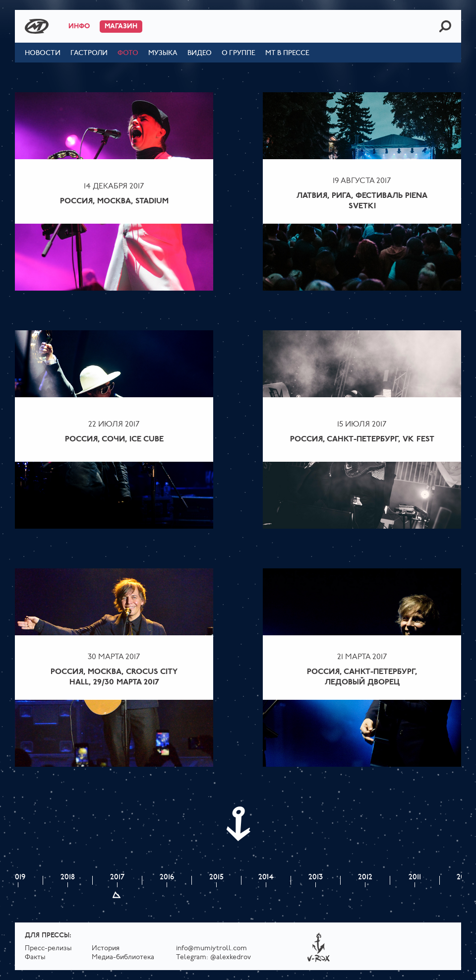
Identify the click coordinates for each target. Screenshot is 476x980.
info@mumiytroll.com (211, 949)
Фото (128, 53)
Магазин (121, 27)
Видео (200, 53)
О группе (238, 53)
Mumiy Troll (37, 26)
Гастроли (89, 53)
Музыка (163, 53)
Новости (43, 53)
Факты (35, 957)
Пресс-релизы (48, 949)
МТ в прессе (287, 53)
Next (238, 824)
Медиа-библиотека (123, 957)
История (106, 949)
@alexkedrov (231, 957)
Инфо (79, 27)
